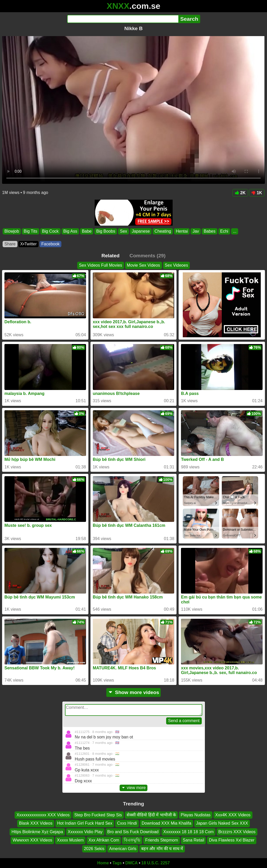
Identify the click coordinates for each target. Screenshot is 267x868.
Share (10, 244)
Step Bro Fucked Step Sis (98, 815)
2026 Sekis (94, 848)
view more (134, 788)
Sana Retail (194, 840)
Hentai (182, 231)
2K (240, 193)
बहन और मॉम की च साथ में (162, 848)
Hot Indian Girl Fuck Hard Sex (85, 823)
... (235, 231)
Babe (87, 231)
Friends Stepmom (161, 840)
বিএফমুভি (132, 840)
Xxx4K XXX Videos (233, 815)
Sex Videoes (177, 265)
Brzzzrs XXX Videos (237, 832)
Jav (196, 231)
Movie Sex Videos (144, 265)
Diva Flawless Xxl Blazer (232, 840)
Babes (209, 231)
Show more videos (133, 692)
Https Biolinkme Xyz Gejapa (37, 832)
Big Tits (30, 231)
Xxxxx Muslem (70, 840)
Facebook (50, 244)
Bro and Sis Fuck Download (133, 832)
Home (103, 863)
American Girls (123, 848)
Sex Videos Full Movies (101, 265)
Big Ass (70, 231)
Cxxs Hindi (127, 823)
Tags (117, 863)
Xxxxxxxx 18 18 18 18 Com (188, 832)
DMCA (132, 863)
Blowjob (12, 231)
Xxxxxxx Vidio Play (85, 832)
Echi (224, 231)
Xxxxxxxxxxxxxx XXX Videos (43, 815)
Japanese (141, 231)
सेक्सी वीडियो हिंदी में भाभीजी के (151, 815)
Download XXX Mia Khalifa (167, 823)
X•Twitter (28, 244)
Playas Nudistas (196, 815)
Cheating (163, 231)
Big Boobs (106, 231)
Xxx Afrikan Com (104, 840)
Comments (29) (148, 256)
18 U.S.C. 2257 (156, 863)
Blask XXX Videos (36, 823)
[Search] (123, 19)
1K (257, 193)
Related (110, 256)
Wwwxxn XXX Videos (32, 840)
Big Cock (50, 231)
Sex (123, 231)
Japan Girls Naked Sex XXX (222, 823)
